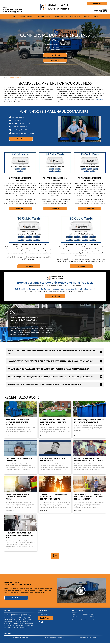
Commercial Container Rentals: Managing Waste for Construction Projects (54, 497)
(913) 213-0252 (100, 11)
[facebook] (39, 626)
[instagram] (42, 626)
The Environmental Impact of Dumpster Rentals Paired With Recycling (53, 422)
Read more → (10, 436)
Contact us (99, 99)
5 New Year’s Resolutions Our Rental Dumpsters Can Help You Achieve (19, 535)
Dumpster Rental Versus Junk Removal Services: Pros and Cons (89, 459)
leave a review (24, 332)
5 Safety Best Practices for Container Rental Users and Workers (18, 497)
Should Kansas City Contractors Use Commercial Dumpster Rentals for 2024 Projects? (89, 497)
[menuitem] (14, 17)
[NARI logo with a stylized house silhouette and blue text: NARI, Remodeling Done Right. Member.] (55, 570)
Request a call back (11, 99)
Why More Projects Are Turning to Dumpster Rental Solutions (89, 421)
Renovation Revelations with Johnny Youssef (53, 459)
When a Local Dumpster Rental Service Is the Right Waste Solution (19, 422)
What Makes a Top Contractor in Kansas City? (20, 459)
